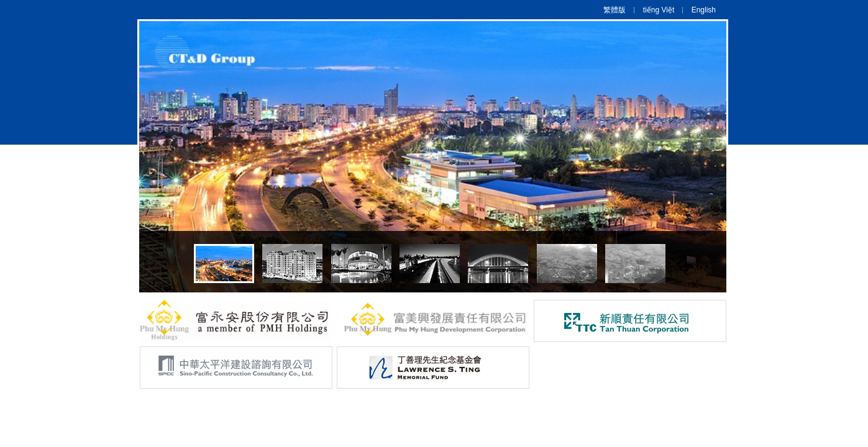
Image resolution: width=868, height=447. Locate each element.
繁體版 (614, 10)
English (704, 10)
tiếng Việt (659, 10)
